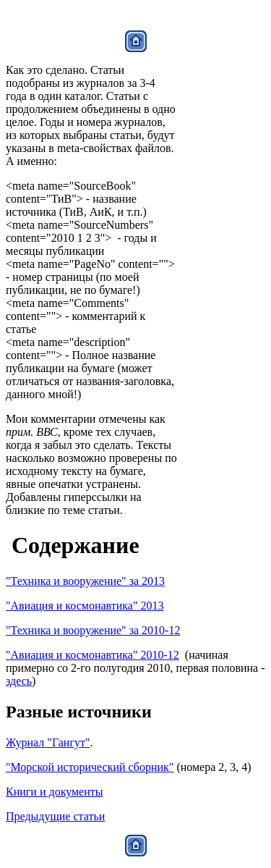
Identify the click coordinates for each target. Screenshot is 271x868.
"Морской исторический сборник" (90, 767)
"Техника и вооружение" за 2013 (85, 581)
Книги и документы (55, 792)
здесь (19, 681)
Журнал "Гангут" (48, 742)
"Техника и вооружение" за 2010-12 (93, 630)
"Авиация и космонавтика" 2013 (85, 606)
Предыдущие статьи (55, 816)
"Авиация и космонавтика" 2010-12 (93, 655)
